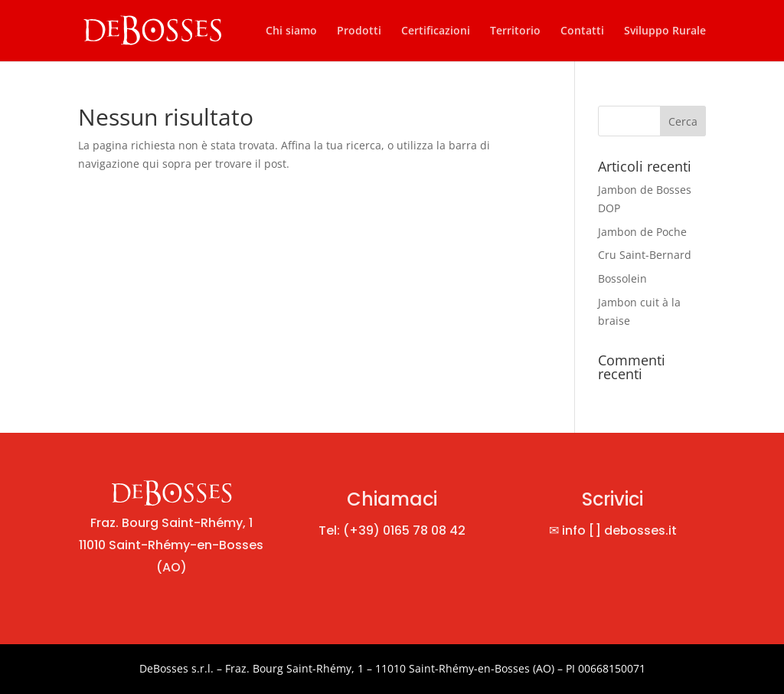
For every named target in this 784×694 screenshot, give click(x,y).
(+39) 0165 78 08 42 (404, 530)
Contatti (582, 31)
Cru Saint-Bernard (645, 255)
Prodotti (359, 31)
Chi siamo (291, 31)
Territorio (515, 31)
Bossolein (622, 278)
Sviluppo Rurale (665, 31)
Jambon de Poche (642, 232)
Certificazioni (436, 31)
